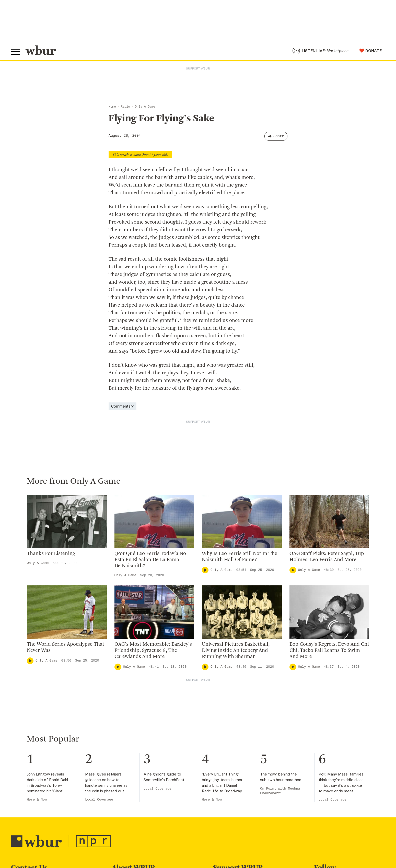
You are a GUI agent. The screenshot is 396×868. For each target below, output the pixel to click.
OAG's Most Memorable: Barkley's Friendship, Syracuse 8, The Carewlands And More (153, 651)
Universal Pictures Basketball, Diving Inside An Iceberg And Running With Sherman (236, 651)
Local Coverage (99, 800)
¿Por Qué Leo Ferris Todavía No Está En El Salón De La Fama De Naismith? (150, 560)
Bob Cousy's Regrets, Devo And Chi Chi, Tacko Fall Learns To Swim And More (329, 651)
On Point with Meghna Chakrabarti (280, 791)
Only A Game (145, 107)
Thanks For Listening (51, 554)
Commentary (123, 406)
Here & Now (37, 800)
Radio (125, 107)
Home (112, 107)
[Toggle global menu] (16, 52)
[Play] (205, 570)
